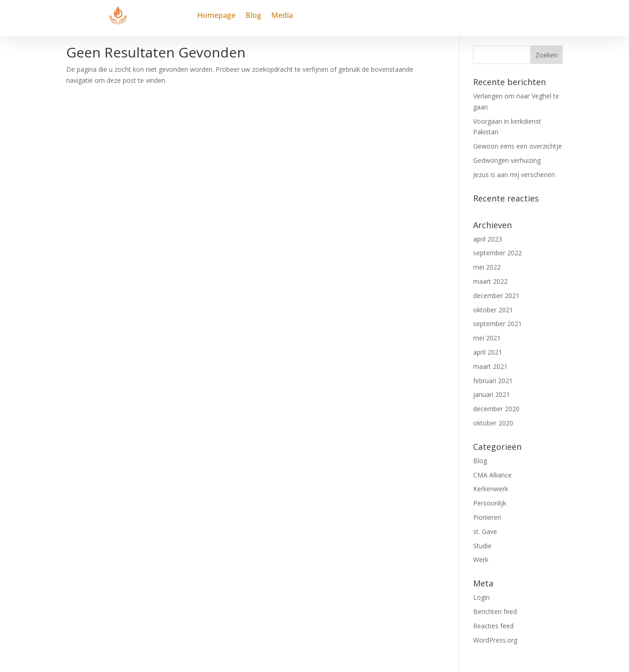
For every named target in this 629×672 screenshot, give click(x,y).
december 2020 (496, 409)
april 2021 (488, 352)
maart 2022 (490, 281)
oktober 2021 (493, 310)
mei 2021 (487, 338)
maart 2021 (490, 366)
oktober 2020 (493, 423)
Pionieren (487, 517)
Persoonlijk (490, 503)
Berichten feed (495, 612)
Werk (481, 560)
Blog (253, 16)
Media (282, 16)
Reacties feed (493, 626)
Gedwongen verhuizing (507, 160)
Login (481, 597)
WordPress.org (495, 640)
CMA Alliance (492, 475)
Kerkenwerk (491, 489)
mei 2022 (487, 267)
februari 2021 (493, 381)
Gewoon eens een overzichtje (517, 146)
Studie (482, 546)
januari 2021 (492, 394)
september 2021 (497, 324)
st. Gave (485, 531)
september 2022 (497, 253)
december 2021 (496, 296)
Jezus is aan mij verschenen (514, 175)
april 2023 (488, 239)
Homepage (216, 16)
